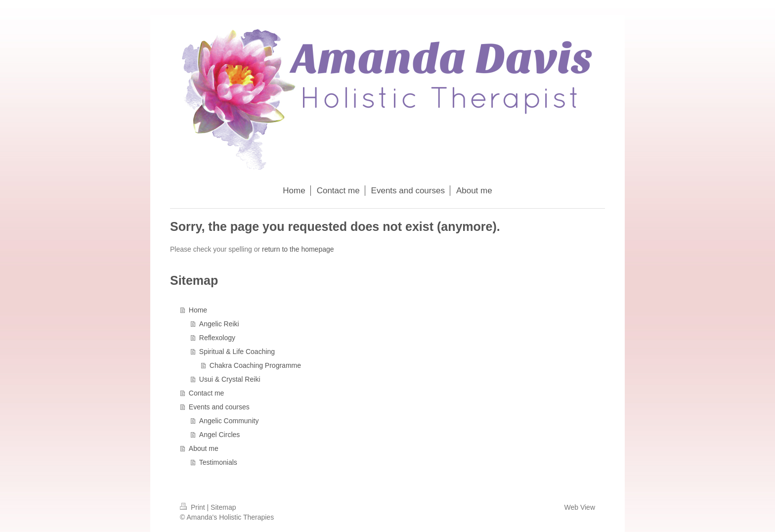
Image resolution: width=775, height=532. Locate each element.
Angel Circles (219, 435)
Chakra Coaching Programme (255, 365)
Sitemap (223, 507)
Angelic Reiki (219, 324)
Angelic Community (229, 421)
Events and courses (219, 407)
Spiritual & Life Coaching (237, 352)
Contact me (207, 393)
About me (204, 448)
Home (198, 310)
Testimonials (218, 462)
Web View (580, 507)
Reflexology (217, 338)
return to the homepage (298, 249)
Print (194, 507)
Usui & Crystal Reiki (230, 379)
